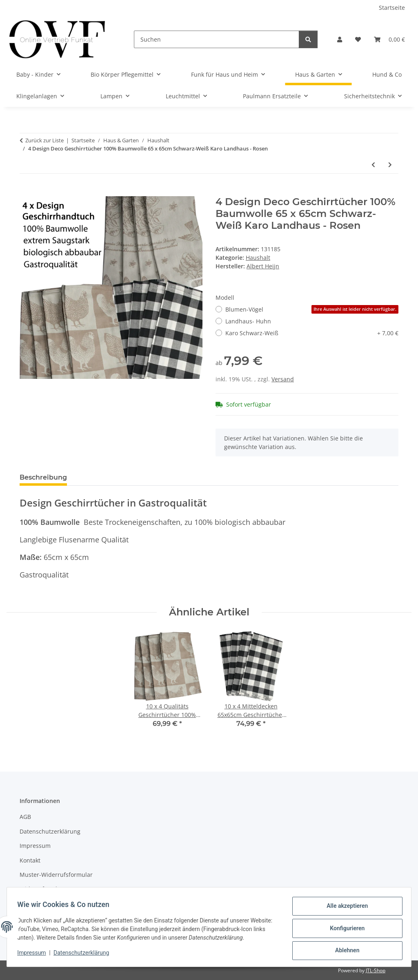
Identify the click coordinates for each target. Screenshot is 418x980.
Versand (283, 379)
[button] (340, 39)
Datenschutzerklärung (84, 955)
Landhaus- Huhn (248, 321)
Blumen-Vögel (312, 309)
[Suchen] (217, 39)
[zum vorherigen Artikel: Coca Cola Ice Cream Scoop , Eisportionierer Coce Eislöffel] (373, 165)
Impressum (34, 955)
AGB (25, 817)
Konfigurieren (344, 930)
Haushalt (258, 258)
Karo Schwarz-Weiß (312, 333)
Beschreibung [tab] (43, 477)
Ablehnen (344, 951)
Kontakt (30, 860)
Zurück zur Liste (44, 140)
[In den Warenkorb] (26, 192)
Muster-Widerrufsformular (56, 875)
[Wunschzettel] (358, 39)
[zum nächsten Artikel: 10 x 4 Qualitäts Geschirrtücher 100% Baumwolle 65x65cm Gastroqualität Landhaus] (390, 165)
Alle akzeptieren (344, 909)
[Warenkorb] (389, 39)
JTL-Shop (376, 970)
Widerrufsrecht (40, 889)
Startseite (392, 8)
